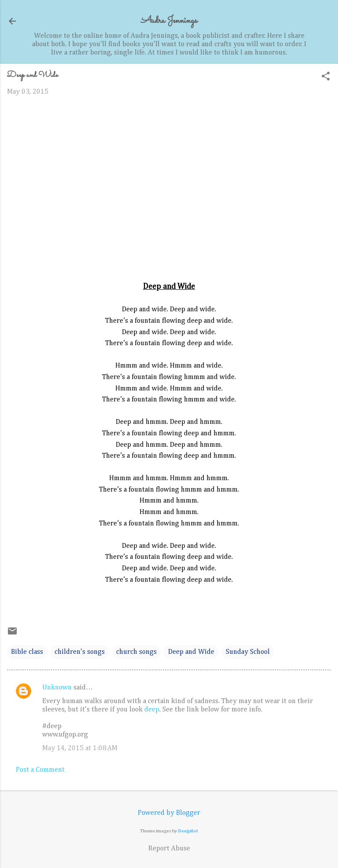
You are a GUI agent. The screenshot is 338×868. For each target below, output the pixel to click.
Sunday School (248, 652)
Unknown (57, 688)
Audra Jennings (169, 21)
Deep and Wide (191, 652)
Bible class (27, 652)
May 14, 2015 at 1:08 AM (80, 748)
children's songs (80, 652)
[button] (326, 77)
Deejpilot (188, 831)
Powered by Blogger (169, 813)
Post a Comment (40, 770)
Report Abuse (169, 849)
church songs (136, 652)
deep (152, 710)
